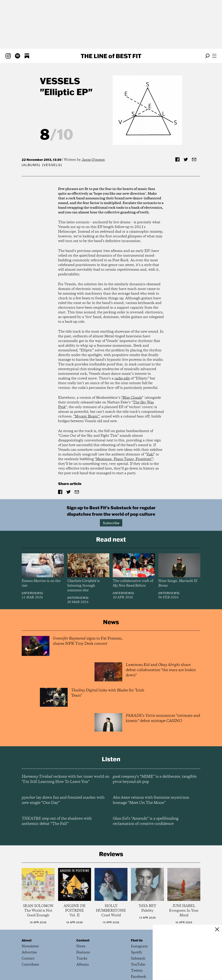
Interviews (32, 593)
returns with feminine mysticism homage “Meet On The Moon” (151, 800)
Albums (31, 165)
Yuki (150, 455)
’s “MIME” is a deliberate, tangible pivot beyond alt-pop (155, 779)
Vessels (60, 81)
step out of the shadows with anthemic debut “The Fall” (57, 821)
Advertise (29, 952)
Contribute (30, 965)
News (81, 946)
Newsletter (30, 946)
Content (83, 940)
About (27, 940)
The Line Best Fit (111, 56)
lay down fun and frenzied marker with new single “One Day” (63, 800)
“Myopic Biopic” (86, 417)
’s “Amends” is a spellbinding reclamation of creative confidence (146, 821)
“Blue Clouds (132, 398)
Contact (28, 959)
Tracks (82, 959)
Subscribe (111, 523)
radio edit (122, 379)
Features (83, 952)
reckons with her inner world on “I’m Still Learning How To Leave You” (65, 779)
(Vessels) (52, 165)
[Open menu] (214, 56)
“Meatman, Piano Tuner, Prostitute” (124, 459)
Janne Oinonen (93, 160)
